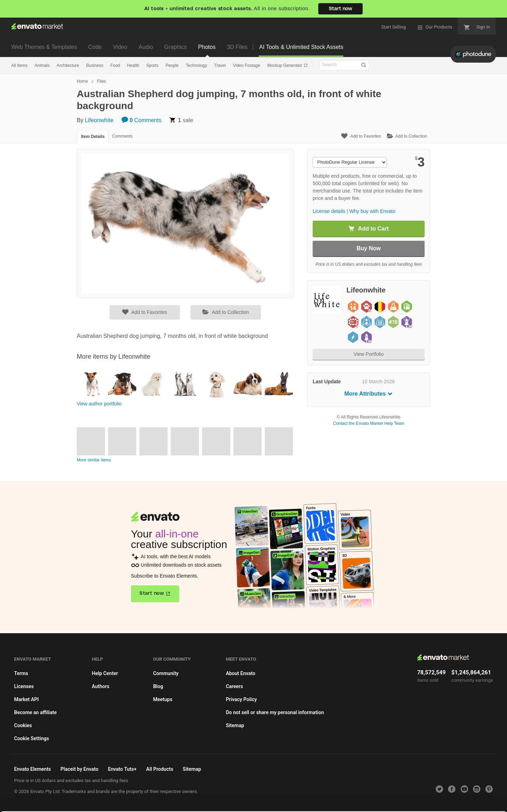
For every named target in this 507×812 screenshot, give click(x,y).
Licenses (24, 686)
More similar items (94, 460)
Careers (234, 686)
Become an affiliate (35, 712)
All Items (19, 65)
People (172, 65)
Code (95, 47)
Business (95, 65)
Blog (158, 686)
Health (133, 65)
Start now (340, 9)
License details (329, 211)
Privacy (127, 803)
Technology (197, 65)
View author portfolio (99, 404)
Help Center (105, 673)
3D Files (237, 47)
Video (120, 47)
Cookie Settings (32, 738)
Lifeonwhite (99, 120)
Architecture (68, 65)
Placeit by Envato (80, 769)
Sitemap (235, 725)
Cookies (23, 725)
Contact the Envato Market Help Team (369, 423)
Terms (21, 673)
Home (82, 81)
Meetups (163, 699)
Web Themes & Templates (44, 47)
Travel (220, 65)
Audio (146, 47)
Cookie (95, 803)
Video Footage (246, 65)
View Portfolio (368, 354)
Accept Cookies (346, 793)
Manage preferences (449, 793)
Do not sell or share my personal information (275, 712)
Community (166, 673)
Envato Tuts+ (122, 769)
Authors (101, 686)
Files (101, 81)
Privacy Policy (241, 699)
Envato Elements (33, 769)
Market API (26, 699)
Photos (207, 47)
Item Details (93, 137)
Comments (142, 120)
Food (115, 65)
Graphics (176, 47)
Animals (42, 65)
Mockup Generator (285, 65)
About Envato (240, 673)
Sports (152, 65)
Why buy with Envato (372, 211)
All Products (160, 769)
